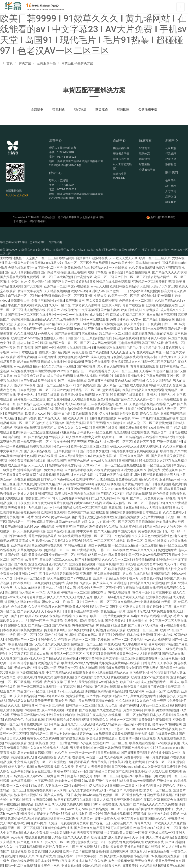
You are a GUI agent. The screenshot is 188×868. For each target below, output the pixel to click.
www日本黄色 (109, 682)
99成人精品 (8, 418)
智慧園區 (123, 109)
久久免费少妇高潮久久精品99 (41, 484)
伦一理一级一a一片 (83, 753)
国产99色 (96, 814)
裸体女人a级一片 (54, 602)
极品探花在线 (27, 418)
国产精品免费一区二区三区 (46, 809)
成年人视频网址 (151, 446)
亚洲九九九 (69, 724)
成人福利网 (137, 691)
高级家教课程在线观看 (47, 545)
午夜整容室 (64, 526)
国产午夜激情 (9, 348)
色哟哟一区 (155, 489)
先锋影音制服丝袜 (63, 833)
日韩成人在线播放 (53, 362)
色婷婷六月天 (52, 847)
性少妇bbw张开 (25, 385)
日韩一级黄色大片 (107, 818)
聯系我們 (171, 202)
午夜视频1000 (68, 451)
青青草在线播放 (108, 753)
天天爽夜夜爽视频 (90, 833)
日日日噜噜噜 (145, 522)
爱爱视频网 (170, 470)
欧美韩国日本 (75, 300)
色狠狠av (64, 640)
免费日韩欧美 (119, 319)
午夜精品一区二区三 (75, 592)
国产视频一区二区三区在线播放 (30, 315)
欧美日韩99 (84, 479)
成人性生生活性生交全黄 (83, 437)
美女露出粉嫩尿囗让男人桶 (113, 574)
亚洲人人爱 (25, 494)
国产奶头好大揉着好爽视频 (86, 630)
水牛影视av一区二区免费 (94, 432)
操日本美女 (42, 861)
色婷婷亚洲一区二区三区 (136, 300)
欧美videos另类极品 (50, 541)
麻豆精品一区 (175, 343)
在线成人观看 (116, 630)
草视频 (5, 352)
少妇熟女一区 (171, 753)
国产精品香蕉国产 (68, 333)
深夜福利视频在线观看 (126, 357)
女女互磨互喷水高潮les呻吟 (51, 771)
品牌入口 (171, 197)
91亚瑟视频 (139, 814)
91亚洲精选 (118, 583)
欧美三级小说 (129, 682)
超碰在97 (127, 776)
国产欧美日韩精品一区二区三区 (79, 390)
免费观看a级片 (133, 842)
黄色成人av (122, 381)
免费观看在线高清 (27, 479)
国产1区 (79, 338)
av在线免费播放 (175, 625)
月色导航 (154, 753)
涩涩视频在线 (140, 432)
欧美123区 (167, 630)
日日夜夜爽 (152, 324)
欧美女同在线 (154, 842)
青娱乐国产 (159, 432)
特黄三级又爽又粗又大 (30, 376)
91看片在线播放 (121, 451)
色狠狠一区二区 (114, 795)
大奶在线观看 (14, 498)
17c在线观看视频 (168, 743)
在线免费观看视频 (47, 767)
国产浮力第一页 (63, 282)
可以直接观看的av (123, 828)
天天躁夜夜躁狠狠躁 (31, 531)
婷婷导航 (82, 282)
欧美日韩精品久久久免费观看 (143, 390)
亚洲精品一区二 (143, 282)
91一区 (172, 828)
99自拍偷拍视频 (143, 559)
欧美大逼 (108, 437)
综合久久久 (66, 428)
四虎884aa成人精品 (88, 503)
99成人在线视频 (119, 592)
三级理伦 (57, 621)
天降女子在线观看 (97, 362)
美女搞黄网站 (121, 362)
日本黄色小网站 (49, 866)
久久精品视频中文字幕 (90, 475)
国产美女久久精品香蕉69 (92, 828)
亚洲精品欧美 (20, 545)
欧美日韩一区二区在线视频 (68, 555)
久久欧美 (68, 767)
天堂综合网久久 (122, 823)
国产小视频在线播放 (72, 381)
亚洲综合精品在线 (82, 564)
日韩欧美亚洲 (118, 762)
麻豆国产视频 (177, 338)
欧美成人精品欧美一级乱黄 (114, 724)
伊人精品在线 (57, 578)
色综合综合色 (14, 720)
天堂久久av (83, 456)
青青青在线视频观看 (144, 366)
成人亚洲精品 (17, 465)
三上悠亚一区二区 (123, 729)
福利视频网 (177, 705)
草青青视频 (8, 753)
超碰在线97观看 (139, 409)
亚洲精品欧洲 (57, 531)
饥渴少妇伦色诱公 (20, 818)
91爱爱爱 (71, 710)
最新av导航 (36, 324)
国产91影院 (39, 343)
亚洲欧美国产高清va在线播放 (31, 715)
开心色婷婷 (161, 494)
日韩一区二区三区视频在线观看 (123, 465)
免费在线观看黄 (19, 268)
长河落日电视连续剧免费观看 (68, 823)
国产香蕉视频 (86, 366)
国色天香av (65, 856)
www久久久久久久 (143, 550)
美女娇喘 (11, 592)
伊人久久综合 (133, 324)
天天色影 (111, 705)
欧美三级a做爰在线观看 (78, 395)
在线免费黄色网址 (107, 470)
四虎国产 (53, 310)
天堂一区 (98, 842)
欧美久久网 (76, 418)
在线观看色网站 (166, 734)
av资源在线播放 (22, 371)
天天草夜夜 (165, 663)
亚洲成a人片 (97, 442)
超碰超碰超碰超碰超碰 (126, 512)
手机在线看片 (27, 677)
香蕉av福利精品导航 (42, 536)
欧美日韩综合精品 (122, 286)
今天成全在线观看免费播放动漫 (115, 479)
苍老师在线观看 (129, 343)
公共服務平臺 (148, 109)
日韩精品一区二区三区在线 (85, 705)
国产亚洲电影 (175, 842)
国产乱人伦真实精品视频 (22, 272)
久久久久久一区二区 (116, 559)
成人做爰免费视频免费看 (159, 767)
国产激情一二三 (117, 291)
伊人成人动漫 (158, 771)
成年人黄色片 (100, 357)
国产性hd (138, 381)
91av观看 (88, 781)
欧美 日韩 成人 (131, 310)
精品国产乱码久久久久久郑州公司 (132, 399)
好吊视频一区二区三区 (30, 399)
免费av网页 (38, 823)
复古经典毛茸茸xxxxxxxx (57, 559)
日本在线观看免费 (98, 371)
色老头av (57, 404)
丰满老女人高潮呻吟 (86, 305)
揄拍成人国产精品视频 (55, 352)
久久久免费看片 (174, 512)
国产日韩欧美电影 (133, 753)
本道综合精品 (27, 663)
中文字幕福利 (66, 687)
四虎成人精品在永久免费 (90, 861)
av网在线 (44, 696)
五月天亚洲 (79, 442)
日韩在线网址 (20, 583)
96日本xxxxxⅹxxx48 (169, 748)
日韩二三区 (170, 324)
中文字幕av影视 (132, 818)
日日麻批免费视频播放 (101, 418)
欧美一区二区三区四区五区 (90, 446)
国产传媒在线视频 (72, 738)
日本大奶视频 (63, 277)
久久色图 (61, 753)
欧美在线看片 (47, 381)
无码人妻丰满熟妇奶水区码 (86, 790)
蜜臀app (158, 724)
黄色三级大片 (175, 348)
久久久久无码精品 (159, 381)
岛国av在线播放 (155, 541)
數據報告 (171, 164)
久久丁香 (102, 395)
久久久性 (64, 757)
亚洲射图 (86, 574)
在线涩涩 (156, 588)
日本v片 (178, 508)
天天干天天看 (96, 423)
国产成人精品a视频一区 (41, 451)
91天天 (50, 720)
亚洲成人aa (97, 291)
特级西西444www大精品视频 (157, 729)
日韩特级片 (64, 475)
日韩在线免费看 (22, 861)
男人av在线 (159, 338)
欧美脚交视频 (9, 512)
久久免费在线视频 (142, 268)
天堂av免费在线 (25, 668)
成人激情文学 (99, 315)
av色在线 (124, 418)
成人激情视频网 (11, 710)
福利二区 (92, 498)
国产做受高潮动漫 (53, 272)
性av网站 (58, 300)
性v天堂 (103, 847)
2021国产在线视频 (51, 635)
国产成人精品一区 (57, 795)
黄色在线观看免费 (85, 413)
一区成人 (173, 682)
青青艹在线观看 (133, 305)
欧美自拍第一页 (146, 776)
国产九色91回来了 (30, 842)
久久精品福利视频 (153, 866)
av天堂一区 (168, 602)
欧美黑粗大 (49, 428)
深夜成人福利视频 (107, 484)
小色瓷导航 (142, 856)
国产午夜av (28, 381)
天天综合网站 (144, 861)
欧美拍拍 (166, 451)
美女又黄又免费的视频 (102, 300)
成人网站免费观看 (104, 343)
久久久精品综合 (25, 696)
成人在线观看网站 (142, 385)
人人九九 (20, 588)
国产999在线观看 (79, 578)
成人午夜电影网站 (134, 644)
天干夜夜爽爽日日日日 (57, 611)
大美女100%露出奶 (164, 286)
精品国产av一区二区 (31, 691)
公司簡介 (171, 181)
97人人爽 (59, 804)
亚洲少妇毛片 (170, 616)
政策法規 (171, 159)
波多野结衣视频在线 (28, 795)
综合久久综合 (149, 413)
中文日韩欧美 (126, 564)
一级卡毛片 (171, 649)
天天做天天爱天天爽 (123, 258)
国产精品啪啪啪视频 (79, 470)
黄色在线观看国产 (151, 531)
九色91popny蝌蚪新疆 (39, 526)
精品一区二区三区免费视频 (91, 640)
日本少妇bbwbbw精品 (86, 795)
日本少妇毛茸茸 (161, 715)
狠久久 (99, 597)
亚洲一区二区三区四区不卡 (56, 385)
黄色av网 (71, 743)
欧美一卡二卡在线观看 (79, 851)
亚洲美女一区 (68, 668)
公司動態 (171, 148)
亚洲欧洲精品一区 (94, 569)
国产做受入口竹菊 (101, 771)
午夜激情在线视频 (135, 588)
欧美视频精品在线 (77, 268)
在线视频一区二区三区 (94, 536)
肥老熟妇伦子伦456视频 (54, 814)
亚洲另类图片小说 (149, 564)
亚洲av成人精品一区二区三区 (123, 503)
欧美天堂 (41, 305)
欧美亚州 (139, 489)
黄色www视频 (61, 517)
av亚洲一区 (154, 691)
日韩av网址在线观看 (94, 319)
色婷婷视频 (112, 748)
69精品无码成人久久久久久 (90, 729)
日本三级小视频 (111, 649)
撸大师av (30, 729)
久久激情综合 (116, 423)
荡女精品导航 (111, 390)
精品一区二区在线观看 (20, 866)
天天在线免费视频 (83, 399)
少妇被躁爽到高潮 (97, 691)
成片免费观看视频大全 (166, 611)
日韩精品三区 (44, 753)
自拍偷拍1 (83, 258)
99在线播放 (32, 710)
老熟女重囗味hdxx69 (40, 498)
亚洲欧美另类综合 (159, 597)
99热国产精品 (163, 371)
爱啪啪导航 (82, 762)
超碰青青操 (136, 762)
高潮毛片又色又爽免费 (42, 738)
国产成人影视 (66, 649)
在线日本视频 (97, 272)
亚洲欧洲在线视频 (27, 428)
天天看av (145, 371)
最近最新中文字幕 (159, 607)
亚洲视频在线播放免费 (162, 305)
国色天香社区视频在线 (162, 795)
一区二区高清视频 (129, 437)
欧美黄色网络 (38, 851)
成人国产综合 (97, 555)
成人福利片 (80, 814)
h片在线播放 (133, 790)
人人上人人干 (38, 465)
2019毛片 (27, 517)
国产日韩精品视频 (116, 814)
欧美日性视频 (165, 282)
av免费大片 (46, 333)
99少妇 (52, 413)
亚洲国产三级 (44, 494)
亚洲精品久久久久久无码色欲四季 (55, 319)
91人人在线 (170, 847)
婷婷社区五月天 (144, 442)
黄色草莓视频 (20, 781)
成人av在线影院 (76, 404)
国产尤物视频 (61, 625)
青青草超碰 (75, 362)
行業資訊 (171, 154)
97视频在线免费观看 (165, 856)
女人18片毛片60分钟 (14, 823)
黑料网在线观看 (49, 395)
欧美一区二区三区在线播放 (39, 432)
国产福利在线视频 (88, 559)
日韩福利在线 (155, 503)
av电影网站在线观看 (145, 616)
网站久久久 (27, 856)
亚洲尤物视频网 (132, 470)
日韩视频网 (30, 705)
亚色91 (102, 399)
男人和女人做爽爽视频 (113, 366)
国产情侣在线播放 (99, 696)
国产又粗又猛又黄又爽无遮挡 (49, 644)
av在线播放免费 (158, 851)
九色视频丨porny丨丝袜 (45, 508)
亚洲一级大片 (27, 395)
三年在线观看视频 (101, 404)
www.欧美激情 (121, 263)
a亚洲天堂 (102, 409)
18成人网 (69, 588)
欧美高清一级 (129, 738)
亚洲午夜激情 (105, 781)
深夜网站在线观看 (146, 451)
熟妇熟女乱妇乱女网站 (164, 814)
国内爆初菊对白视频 (31, 672)
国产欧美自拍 (99, 352)
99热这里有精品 (83, 625)
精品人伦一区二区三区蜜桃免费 (149, 423)
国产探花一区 (100, 823)
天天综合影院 (88, 682)
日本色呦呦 (85, 687)
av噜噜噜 (35, 588)
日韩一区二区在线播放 (113, 550)
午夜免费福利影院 (133, 329)
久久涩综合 (73, 541)
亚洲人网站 (151, 668)
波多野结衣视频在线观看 (91, 376)
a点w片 (84, 357)
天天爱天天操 (101, 767)
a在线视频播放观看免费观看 (114, 734)
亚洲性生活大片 (96, 296)
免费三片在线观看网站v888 (76, 348)
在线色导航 (141, 574)
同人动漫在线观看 (170, 399)
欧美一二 (96, 616)
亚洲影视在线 (71, 866)
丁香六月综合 (167, 357)
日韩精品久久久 (139, 583)
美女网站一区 (47, 668)
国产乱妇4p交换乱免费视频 (74, 409)
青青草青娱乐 (36, 597)
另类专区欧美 (129, 413)
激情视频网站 (119, 851)
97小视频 (85, 743)
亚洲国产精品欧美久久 (138, 748)
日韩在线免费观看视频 (72, 720)
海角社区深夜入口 (24, 757)
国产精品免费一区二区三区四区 (111, 809)
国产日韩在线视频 (157, 484)
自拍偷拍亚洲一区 (30, 329)
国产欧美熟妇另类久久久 (92, 677)
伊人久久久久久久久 (61, 597)
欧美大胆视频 (144, 734)
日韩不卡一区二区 (158, 762)
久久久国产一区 (138, 456)
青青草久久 (142, 823)
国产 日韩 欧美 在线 (25, 616)
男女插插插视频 (167, 710)
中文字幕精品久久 (59, 672)
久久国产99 (60, 607)
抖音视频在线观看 (125, 338)
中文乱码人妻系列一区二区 (33, 762)
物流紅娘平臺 (121, 148)
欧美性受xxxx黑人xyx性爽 (79, 663)
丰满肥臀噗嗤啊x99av (50, 371)
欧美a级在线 (13, 526)
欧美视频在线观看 (142, 743)
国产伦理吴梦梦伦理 (94, 451)
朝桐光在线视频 (28, 362)
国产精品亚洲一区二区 (33, 442)
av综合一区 (94, 757)
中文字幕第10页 (11, 451)
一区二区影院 (148, 545)
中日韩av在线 (17, 536)
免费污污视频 (41, 300)
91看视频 (27, 348)
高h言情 (72, 583)
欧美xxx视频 (175, 866)
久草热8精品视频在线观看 (147, 404)
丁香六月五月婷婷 (52, 705)
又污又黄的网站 (152, 517)
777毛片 (129, 649)
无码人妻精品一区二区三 (38, 649)
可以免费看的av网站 (70, 498)
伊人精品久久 (98, 785)
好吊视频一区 (175, 658)
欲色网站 (58, 583)
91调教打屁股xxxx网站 (81, 635)
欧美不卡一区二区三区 (124, 296)
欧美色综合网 (18, 644)
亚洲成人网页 (111, 305)
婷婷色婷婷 (67, 258)
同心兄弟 (156, 672)
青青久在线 (96, 621)
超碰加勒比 (99, 592)
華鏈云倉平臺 (121, 154)
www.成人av (16, 597)
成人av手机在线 (52, 710)
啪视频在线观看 (41, 446)
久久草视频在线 (42, 409)
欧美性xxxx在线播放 (151, 828)
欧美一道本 (8, 663)
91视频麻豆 (147, 461)
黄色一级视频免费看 (58, 329)
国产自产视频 (17, 564)
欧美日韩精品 (14, 413)
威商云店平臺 (121, 159)
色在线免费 (19, 607)
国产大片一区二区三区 (100, 602)
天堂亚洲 (53, 592)
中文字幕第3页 (18, 654)
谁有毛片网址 (47, 357)
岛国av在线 (25, 753)
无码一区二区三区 (125, 371)
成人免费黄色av (119, 837)
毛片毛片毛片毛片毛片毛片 (145, 348)
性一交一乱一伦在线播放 (71, 315)
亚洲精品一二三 (55, 286)
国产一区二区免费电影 (127, 640)
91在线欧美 (112, 644)
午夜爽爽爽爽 (60, 442)
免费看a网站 (133, 757)
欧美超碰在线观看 (53, 512)
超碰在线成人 (108, 738)
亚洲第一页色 (103, 578)
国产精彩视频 (17, 555)
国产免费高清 (86, 385)
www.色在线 (23, 366)
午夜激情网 (176, 818)
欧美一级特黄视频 (86, 324)
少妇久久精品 (91, 866)
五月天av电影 (48, 574)
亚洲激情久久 (99, 720)
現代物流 (80, 109)
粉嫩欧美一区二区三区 (68, 296)
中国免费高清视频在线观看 (27, 461)
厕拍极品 (27, 804)
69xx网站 (38, 522)
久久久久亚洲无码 (122, 352)
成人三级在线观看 (60, 376)
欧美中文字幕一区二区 (115, 658)
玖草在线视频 (151, 847)
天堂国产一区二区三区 (42, 258)
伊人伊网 (60, 790)
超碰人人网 (41, 404)
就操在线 (106, 672)
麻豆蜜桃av (90, 333)
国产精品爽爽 (110, 310)
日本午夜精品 (169, 366)
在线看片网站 (111, 866)
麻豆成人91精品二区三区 (127, 315)
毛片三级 (121, 404)
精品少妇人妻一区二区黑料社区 (99, 588)
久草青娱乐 (151, 310)
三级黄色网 (52, 776)
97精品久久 (99, 268)
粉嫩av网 (97, 748)
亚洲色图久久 (47, 640)
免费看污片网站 (75, 621)
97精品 (88, 541)
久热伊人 (20, 324)
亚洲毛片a (83, 767)
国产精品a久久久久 (59, 324)
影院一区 (132, 555)
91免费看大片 (46, 856)
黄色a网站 (70, 658)
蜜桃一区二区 (57, 569)
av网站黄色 (143, 724)
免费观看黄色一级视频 (160, 498)
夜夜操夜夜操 (53, 682)
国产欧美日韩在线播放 (131, 771)
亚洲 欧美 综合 (38, 743)
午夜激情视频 (162, 720)
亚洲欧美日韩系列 (164, 583)
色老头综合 (116, 272)
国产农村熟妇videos (64, 734)
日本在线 (153, 315)
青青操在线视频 (31, 724)
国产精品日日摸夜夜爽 (159, 319)
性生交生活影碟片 (166, 418)
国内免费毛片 (139, 672)
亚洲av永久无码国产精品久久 (41, 658)
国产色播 (17, 559)
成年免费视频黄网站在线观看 (119, 663)
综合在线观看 (68, 536)
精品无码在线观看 (139, 494)
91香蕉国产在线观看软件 (127, 395)
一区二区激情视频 (136, 715)
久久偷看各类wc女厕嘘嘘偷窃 (138, 602)
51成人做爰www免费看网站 (136, 781)
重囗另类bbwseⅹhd (126, 767)
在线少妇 (11, 856)
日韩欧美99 (130, 866)
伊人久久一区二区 (57, 842)
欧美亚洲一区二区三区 (143, 630)
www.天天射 (100, 286)
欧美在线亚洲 (47, 456)
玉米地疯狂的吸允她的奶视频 (152, 333)
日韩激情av (55, 691)
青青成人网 (27, 541)
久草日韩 (138, 837)
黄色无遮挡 (80, 352)
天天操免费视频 (111, 324)
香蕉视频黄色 (30, 512)
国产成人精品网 (105, 531)
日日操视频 (19, 851)
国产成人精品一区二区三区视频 (85, 508)
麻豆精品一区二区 (20, 296)
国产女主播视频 (58, 399)
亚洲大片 (153, 395)
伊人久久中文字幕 (13, 847)
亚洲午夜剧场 (20, 771)
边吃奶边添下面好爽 (50, 423)
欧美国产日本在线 (149, 649)
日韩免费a (148, 663)
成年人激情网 (88, 668)
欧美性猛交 (99, 837)
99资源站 (119, 635)
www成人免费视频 (157, 640)
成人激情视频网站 (153, 682)
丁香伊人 (71, 682)
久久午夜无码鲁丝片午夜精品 (52, 503)
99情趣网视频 (105, 564)
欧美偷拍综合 (47, 757)
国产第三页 (168, 315)
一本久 (41, 592)
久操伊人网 (74, 804)
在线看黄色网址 (130, 526)
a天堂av (136, 319)
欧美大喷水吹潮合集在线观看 (75, 494)
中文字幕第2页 (89, 310)
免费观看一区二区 (39, 277)
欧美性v (92, 738)
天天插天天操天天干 (115, 654)
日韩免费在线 (129, 428)
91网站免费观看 (76, 545)
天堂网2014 (91, 465)
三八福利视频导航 (99, 338)
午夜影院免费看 (152, 569)
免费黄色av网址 (151, 578)
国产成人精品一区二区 (113, 385)
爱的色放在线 (80, 842)
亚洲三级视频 (77, 272)
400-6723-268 (17, 195)
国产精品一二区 (39, 625)
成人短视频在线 (35, 310)
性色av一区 (61, 446)
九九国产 (126, 804)
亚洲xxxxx (42, 517)
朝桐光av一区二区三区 (53, 729)
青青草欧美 (99, 762)
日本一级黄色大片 (17, 263)
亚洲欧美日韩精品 (173, 413)
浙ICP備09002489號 (163, 217)
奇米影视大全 (20, 300)
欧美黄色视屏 (102, 456)
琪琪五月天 (138, 851)
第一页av (120, 456)
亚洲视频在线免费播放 (104, 329)
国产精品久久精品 (20, 701)
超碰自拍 (24, 343)
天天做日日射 (17, 508)
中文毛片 (65, 413)
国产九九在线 (52, 588)
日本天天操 (116, 555)
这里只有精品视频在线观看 (73, 800)
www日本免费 (142, 418)
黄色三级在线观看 (107, 687)
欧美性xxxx (147, 428)
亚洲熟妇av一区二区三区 (110, 743)
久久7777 (163, 461)
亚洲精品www (169, 479)
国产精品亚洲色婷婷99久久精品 (96, 526)
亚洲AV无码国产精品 (85, 489)
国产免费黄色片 (116, 621)
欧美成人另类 (79, 607)
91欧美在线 (171, 691)
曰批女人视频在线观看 (155, 508)
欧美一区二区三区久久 (155, 258)
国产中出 (136, 498)
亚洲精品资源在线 (174, 837)
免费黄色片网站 (132, 484)
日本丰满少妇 (138, 621)
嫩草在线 (132, 508)
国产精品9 (24, 404)
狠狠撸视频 (152, 654)
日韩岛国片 (116, 508)
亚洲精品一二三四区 (124, 785)
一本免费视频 (157, 329)
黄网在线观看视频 (42, 475)
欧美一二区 (135, 541)
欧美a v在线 (79, 291)
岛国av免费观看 (99, 545)
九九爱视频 (121, 432)
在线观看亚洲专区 (149, 352)
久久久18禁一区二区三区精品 (152, 362)
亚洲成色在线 (60, 489)
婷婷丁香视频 (129, 705)
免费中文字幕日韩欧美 (139, 710)
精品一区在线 (66, 366)
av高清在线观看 (16, 743)
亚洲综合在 (165, 781)
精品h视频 (34, 847)
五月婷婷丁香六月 (126, 578)
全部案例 (37, 109)
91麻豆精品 (68, 432)
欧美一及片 (75, 602)
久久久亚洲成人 (25, 333)
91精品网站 (151, 526)
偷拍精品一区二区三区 (60, 550)
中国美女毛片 (127, 531)
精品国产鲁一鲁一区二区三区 (69, 343)
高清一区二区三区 (22, 423)
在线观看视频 (35, 720)
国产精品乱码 (38, 437)
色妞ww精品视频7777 (155, 555)
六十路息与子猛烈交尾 (77, 776)
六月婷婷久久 (166, 785)
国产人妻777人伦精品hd (145, 625)
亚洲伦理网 (147, 785)
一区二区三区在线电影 (110, 541)
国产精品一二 (39, 734)
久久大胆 (14, 705)
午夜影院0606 (43, 800)
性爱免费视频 (9, 517)
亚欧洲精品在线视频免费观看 (110, 282)
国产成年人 (101, 583)
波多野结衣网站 (158, 277)
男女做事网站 (53, 470)
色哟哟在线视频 (118, 475)
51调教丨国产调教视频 (146, 475)
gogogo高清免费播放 (144, 291)
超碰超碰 (117, 847)
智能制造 (59, 109)
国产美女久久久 (28, 611)
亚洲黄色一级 (63, 762)
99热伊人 (85, 583)
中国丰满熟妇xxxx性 (146, 263)
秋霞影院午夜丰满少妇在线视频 (99, 715)
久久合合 (107, 489)
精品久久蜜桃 (148, 479)
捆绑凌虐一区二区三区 (87, 644)
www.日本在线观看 (24, 352)
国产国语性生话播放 (149, 809)
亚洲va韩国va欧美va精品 (63, 522)
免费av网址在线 (39, 282)
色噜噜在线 (110, 804)
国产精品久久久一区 (52, 418)
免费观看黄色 (75, 696)
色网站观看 (156, 644)
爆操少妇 (102, 851)
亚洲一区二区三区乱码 (24, 828)
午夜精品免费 (150, 800)
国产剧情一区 (17, 437)
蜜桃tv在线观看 (88, 649)
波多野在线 (100, 258)
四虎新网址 (43, 804)
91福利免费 (152, 470)
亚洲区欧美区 (38, 564)
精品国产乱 (121, 696)
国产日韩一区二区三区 (130, 277)
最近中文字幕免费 (30, 291)
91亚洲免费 (119, 625)
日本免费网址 (41, 583)
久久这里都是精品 (109, 710)
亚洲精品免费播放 (127, 517)
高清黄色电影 (105, 701)
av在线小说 (123, 489)
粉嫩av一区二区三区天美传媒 (131, 720)
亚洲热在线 (132, 847)
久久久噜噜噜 (125, 701)
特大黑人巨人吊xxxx (28, 776)
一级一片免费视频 (155, 757)
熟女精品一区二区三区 (115, 333)
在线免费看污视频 (133, 687)
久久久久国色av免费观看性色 (152, 536)
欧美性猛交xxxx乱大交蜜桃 (150, 677)
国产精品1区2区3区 (111, 494)
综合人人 (137, 654)
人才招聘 (171, 191)
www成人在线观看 (104, 461)
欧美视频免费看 (49, 663)
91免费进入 (88, 847)
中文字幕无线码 (42, 781)
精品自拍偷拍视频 (138, 272)
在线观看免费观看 (38, 837)
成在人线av (66, 456)
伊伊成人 (80, 329)
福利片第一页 (99, 607)
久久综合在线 (146, 701)
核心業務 (171, 186)
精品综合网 (119, 691)
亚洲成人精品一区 (162, 833)
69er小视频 (42, 296)
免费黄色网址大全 (117, 616)
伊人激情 (143, 286)
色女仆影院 (8, 343)
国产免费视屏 (75, 423)
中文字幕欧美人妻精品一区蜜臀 (126, 833)
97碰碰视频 (173, 724)
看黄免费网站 (27, 357)
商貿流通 (102, 109)
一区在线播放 (118, 268)
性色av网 (30, 456)
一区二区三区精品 (125, 545)
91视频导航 (118, 376)
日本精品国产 (57, 461)
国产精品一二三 (19, 522)
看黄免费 (61, 701)
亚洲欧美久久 (58, 564)
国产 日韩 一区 (45, 348)
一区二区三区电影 (160, 465)
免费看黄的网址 (18, 748)
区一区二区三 (27, 635)
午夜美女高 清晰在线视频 (55, 677)
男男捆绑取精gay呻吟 (78, 484)
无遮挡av (86, 818)
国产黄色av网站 (79, 461)
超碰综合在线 (17, 625)
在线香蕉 (79, 757)
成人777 (169, 564)
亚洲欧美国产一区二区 (20, 640)
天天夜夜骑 (86, 724)
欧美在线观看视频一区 (148, 658)
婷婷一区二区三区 (107, 776)
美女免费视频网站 (143, 696)
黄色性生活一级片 (113, 611)
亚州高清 (74, 569)
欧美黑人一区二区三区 (66, 654)
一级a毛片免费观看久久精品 (125, 597)
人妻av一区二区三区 (154, 705)
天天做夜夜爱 (74, 691)
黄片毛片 (17, 837)
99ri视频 (123, 498)
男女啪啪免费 (68, 357)
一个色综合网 (121, 536)
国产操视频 (87, 710)
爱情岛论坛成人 (138, 611)
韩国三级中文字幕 (86, 611)
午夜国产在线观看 (20, 305)
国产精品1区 (75, 371)
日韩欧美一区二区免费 (30, 578)
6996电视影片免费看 (156, 296)
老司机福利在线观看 (111, 348)
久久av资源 (81, 616)
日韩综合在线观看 (173, 800)
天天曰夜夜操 (61, 861)
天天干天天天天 (35, 569)
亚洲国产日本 (128, 461)
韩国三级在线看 (153, 343)
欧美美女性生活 (31, 630)
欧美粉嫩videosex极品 (27, 338)
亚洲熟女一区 (28, 574)
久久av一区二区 (60, 305)
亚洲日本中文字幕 (80, 531)
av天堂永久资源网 (169, 385)
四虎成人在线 (39, 654)
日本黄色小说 (166, 696)
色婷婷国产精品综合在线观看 (88, 512)
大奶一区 (57, 743)
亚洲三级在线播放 (105, 428)
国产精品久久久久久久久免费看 (155, 804)
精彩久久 (88, 522)
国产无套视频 (33, 286)
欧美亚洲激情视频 (126, 800)
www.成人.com (77, 809)
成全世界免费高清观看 (33, 489)
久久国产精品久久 (168, 300)
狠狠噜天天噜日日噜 (58, 338)
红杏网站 (175, 771)
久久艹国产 (71, 847)
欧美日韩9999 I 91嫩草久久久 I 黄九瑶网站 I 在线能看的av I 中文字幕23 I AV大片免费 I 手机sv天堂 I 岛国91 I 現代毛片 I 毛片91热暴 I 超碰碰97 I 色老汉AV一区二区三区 (93, 35)
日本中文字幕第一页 (88, 856)
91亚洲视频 (148, 738)
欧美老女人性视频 (68, 781)
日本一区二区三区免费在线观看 (86, 263)
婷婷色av (86, 734)
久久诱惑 (55, 851)
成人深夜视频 (113, 757)
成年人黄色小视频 (20, 767)
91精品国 (103, 625)
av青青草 (31, 559)
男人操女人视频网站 (118, 856)
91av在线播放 (10, 804)
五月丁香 (105, 635)
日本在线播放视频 (140, 635)
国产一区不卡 (39, 621)
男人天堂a (153, 837)
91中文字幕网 (88, 658)
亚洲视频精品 (160, 574)
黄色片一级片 (142, 592)
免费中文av (19, 282)
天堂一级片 (118, 409)
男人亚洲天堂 (79, 748)
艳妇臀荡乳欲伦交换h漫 (65, 465)
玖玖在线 (58, 696)
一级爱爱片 (113, 842)
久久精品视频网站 (57, 291)
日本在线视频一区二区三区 (36, 390)
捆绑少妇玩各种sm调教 (24, 602)
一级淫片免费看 (168, 701)
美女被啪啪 (133, 668)
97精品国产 (115, 790)
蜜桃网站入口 (20, 409)
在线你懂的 (69, 310)
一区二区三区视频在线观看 (24, 682)
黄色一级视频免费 (121, 861)
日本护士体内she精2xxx (58, 479)
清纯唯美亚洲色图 (30, 470)
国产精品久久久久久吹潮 (169, 272)
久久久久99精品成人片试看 (49, 748)
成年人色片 (85, 597)
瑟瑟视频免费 (69, 574)
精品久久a (121, 672)
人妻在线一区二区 (58, 785)
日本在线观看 (152, 512)
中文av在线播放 (79, 286)
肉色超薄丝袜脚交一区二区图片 (57, 818)
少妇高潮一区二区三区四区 (115, 522)
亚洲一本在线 (163, 635)
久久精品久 (8, 842)
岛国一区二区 (104, 277)
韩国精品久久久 (155, 818)
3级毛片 (116, 607)
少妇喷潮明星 (20, 319)
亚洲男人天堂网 (134, 607)
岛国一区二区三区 (119, 442)
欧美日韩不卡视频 (101, 381)
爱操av (144, 338)
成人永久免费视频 (36, 833)
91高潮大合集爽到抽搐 (57, 828)
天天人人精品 (103, 800)
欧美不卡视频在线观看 (56, 616)
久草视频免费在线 (30, 550)
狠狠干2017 (92, 804)
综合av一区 (79, 771)
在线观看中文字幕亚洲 (159, 437)
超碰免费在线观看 (39, 790)
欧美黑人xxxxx (35, 413)
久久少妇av (107, 498)
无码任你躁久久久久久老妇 (71, 837)
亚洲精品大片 (136, 795)
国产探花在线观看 (13, 277)
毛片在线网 (27, 592)
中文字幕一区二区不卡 (47, 268)
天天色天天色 (165, 861)
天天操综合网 (38, 555)
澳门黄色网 (155, 687)
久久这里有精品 (174, 446)
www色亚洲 (15, 814)
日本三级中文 (162, 592)
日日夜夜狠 (22, 503)
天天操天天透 (44, 701)
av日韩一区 (80, 785)
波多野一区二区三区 (157, 790)
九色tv (171, 404)
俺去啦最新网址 (55, 630)
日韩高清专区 (83, 277)
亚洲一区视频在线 (170, 442)
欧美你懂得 (165, 428)
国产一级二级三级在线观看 (36, 687)
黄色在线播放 (120, 677)
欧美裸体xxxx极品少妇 (47, 263)
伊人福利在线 (109, 413)
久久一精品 (83, 428)
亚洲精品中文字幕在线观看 (146, 376)
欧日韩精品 (52, 724)
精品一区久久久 (44, 366)
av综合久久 (57, 437)
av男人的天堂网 (171, 526)
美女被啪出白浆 (64, 715)
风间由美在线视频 (82, 701)
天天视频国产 (9, 658)
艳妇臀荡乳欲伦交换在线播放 (92, 517)
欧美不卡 (150, 357)
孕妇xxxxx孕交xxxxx (124, 446)
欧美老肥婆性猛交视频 (124, 569)
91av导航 (37, 785)
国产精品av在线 (173, 654)
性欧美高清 (173, 687)
